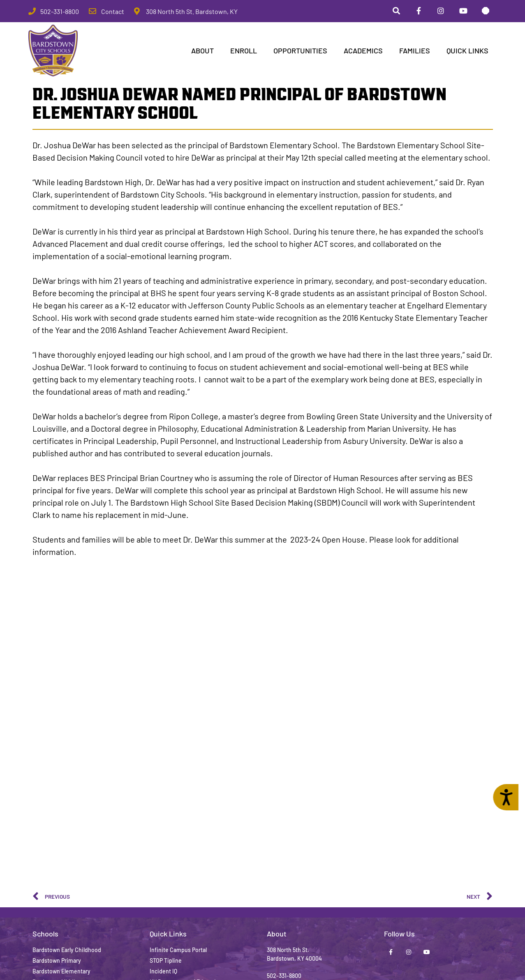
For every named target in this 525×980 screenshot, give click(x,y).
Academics (363, 52)
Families (415, 52)
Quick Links (467, 52)
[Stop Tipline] (485, 12)
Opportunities (300, 52)
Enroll (244, 52)
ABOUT (202, 52)
